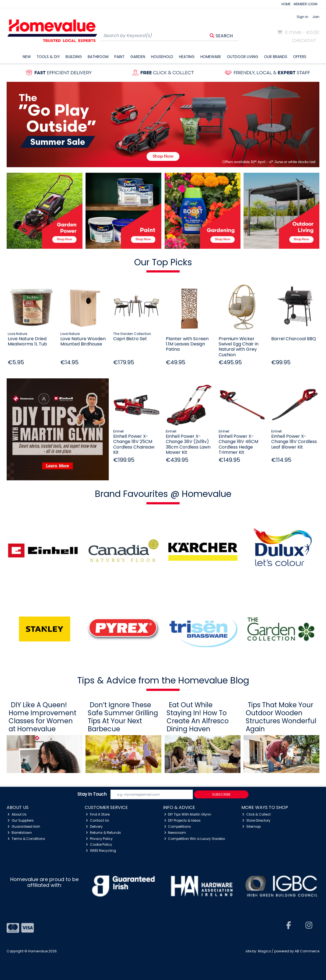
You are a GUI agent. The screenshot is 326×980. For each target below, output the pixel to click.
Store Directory (256, 820)
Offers (300, 57)
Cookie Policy (99, 844)
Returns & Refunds (103, 833)
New (27, 57)
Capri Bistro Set (130, 339)
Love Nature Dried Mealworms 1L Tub (27, 341)
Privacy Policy (99, 839)
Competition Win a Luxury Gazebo (195, 839)
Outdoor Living (243, 57)
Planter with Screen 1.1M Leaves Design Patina (187, 344)
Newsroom (175, 833)
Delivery (94, 826)
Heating (187, 57)
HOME (286, 4)
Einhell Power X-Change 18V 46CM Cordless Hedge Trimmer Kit (238, 444)
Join (316, 17)
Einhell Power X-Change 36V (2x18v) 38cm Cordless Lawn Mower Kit (188, 444)
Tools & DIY (48, 57)
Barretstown (20, 833)
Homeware (211, 57)
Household (162, 57)
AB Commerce (307, 951)
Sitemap (251, 826)
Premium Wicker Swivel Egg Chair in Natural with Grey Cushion (239, 347)
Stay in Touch (92, 794)
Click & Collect (256, 814)
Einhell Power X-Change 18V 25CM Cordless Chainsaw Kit (134, 444)
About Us (17, 814)
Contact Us (97, 820)
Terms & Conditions (26, 839)
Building (74, 57)
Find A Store (98, 814)
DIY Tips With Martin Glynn (188, 814)
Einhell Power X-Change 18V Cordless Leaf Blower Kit (294, 441)
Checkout (304, 40)
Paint (119, 57)
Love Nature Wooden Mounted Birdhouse (83, 341)
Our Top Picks (163, 262)
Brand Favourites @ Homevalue (163, 494)
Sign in (302, 17)
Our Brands (276, 57)
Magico (264, 951)
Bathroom (98, 57)
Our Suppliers (21, 820)
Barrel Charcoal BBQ (294, 339)
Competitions (178, 826)
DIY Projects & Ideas (183, 820)
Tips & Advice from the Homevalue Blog (163, 680)
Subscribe (221, 794)
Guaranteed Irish (24, 826)
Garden (138, 57)
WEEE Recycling (101, 851)
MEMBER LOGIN (306, 4)
